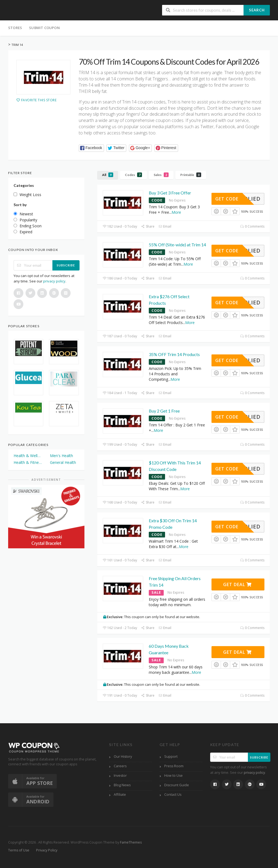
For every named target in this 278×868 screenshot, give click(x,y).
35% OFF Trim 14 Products (174, 354)
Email (165, 226)
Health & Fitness (28, 462)
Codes (133, 175)
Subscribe (66, 265)
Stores (15, 28)
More (176, 212)
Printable (191, 175)
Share (148, 226)
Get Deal (237, 584)
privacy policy (54, 281)
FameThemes (131, 842)
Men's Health (61, 456)
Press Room (174, 766)
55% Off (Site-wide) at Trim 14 (177, 245)
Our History (123, 757)
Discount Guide (177, 785)
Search (257, 10)
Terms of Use (19, 850)
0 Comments (252, 226)
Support (171, 757)
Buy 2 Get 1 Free (164, 411)
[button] (91, 148)
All (108, 175)
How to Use (173, 776)
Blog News (122, 785)
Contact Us (173, 795)
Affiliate (120, 795)
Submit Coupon (44, 28)
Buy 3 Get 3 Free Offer (170, 193)
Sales (161, 175)
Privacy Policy (47, 850)
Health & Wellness (28, 456)
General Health (63, 462)
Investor (120, 776)
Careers (120, 766)
